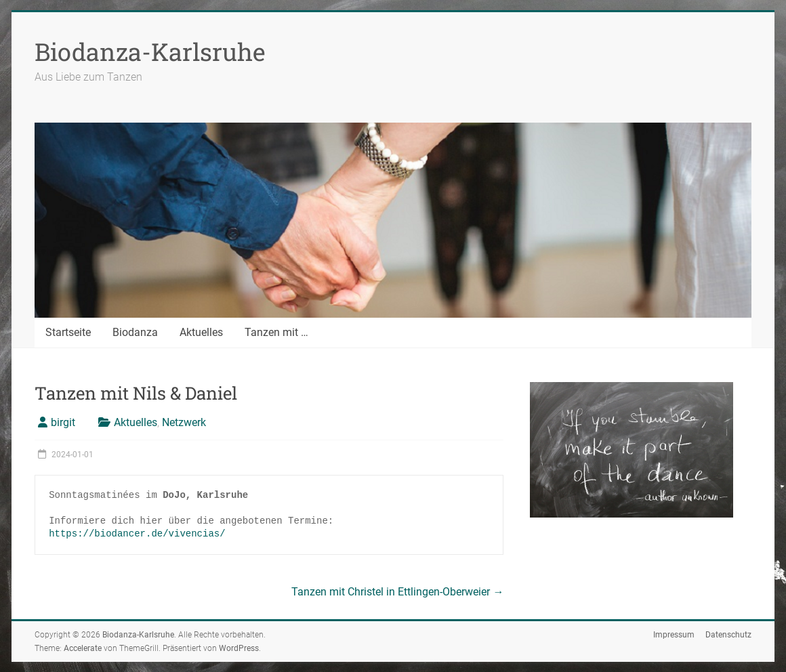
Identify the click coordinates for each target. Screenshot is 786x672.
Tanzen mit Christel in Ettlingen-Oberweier (397, 592)
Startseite (68, 332)
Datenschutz (728, 635)
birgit (63, 422)
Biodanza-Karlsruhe (150, 51)
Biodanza (135, 332)
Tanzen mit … (276, 332)
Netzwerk (184, 422)
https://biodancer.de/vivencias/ (137, 534)
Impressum (674, 635)
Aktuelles (201, 332)
